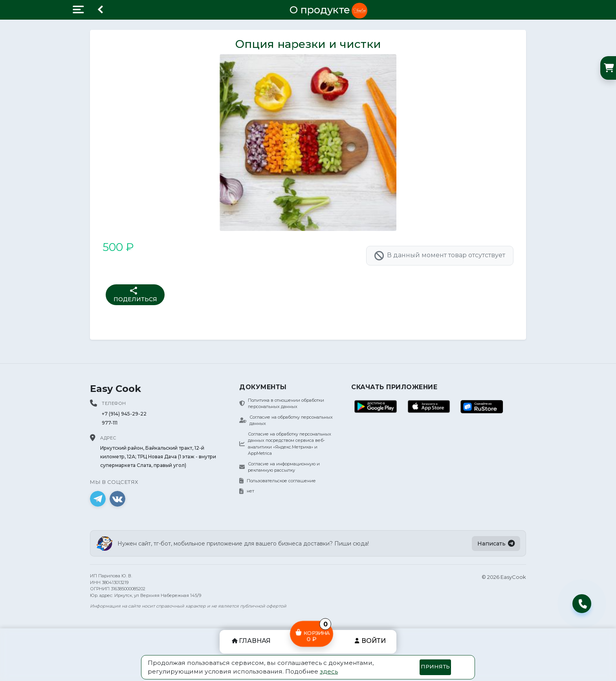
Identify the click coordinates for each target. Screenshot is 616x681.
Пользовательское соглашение (278, 481)
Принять (435, 666)
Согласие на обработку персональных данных (286, 420)
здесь (329, 671)
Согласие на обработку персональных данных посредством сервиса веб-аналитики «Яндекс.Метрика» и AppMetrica (285, 444)
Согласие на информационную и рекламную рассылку (280, 467)
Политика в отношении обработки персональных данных (282, 404)
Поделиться (135, 294)
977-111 (110, 423)
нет (247, 491)
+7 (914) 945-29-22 (124, 414)
